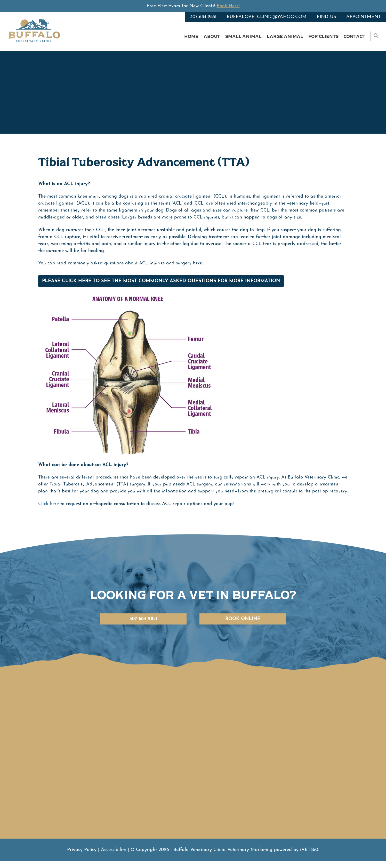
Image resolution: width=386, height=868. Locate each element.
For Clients (323, 36)
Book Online (243, 619)
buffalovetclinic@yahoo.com (267, 17)
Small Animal (243, 36)
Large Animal (285, 36)
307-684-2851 (203, 17)
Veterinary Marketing (250, 850)
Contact (355, 36)
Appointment (364, 17)
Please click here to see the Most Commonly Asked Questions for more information (161, 281)
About (212, 36)
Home (191, 36)
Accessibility (114, 850)
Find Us (326, 17)
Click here (49, 504)
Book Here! (228, 6)
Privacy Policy (82, 850)
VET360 (309, 850)
